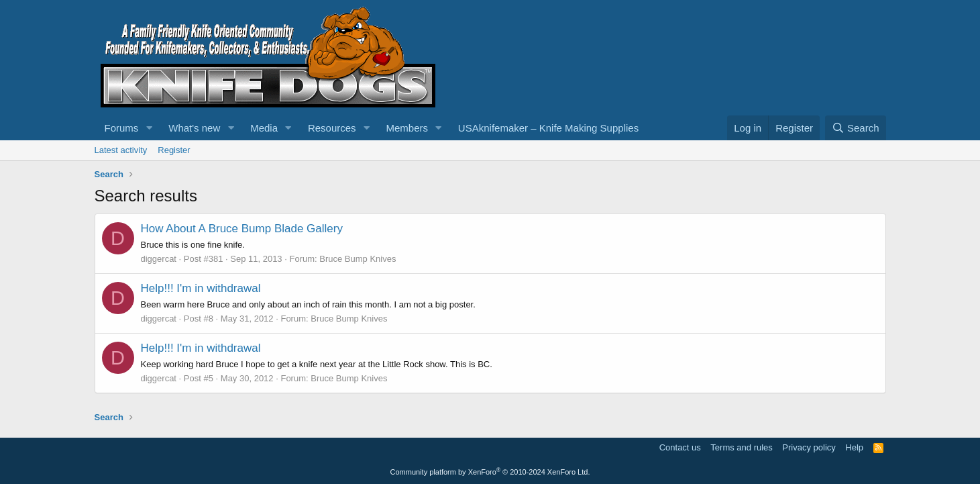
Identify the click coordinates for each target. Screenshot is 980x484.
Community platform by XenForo (490, 472)
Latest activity (121, 150)
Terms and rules (741, 447)
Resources (332, 128)
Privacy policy (809, 447)
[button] (149, 128)
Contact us (680, 447)
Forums (122, 128)
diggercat (159, 259)
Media (264, 128)
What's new (194, 128)
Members (407, 128)
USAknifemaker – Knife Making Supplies (548, 128)
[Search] (856, 128)
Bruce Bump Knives (358, 259)
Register (174, 150)
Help (854, 447)
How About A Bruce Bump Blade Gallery (242, 229)
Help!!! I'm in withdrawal (201, 288)
